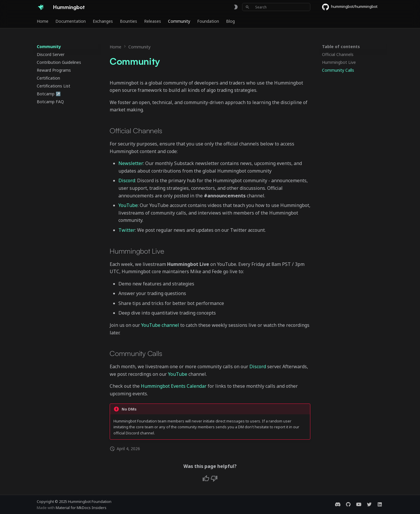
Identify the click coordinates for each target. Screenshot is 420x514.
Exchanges (103, 21)
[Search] (276, 7)
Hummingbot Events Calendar (174, 386)
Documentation (71, 21)
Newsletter (131, 163)
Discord (127, 180)
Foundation (208, 21)
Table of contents (341, 47)
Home (43, 21)
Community (179, 21)
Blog (230, 21)
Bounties (128, 21)
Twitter (127, 230)
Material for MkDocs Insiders (81, 508)
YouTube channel (160, 325)
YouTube (128, 205)
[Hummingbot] (40, 7)
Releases (153, 21)
